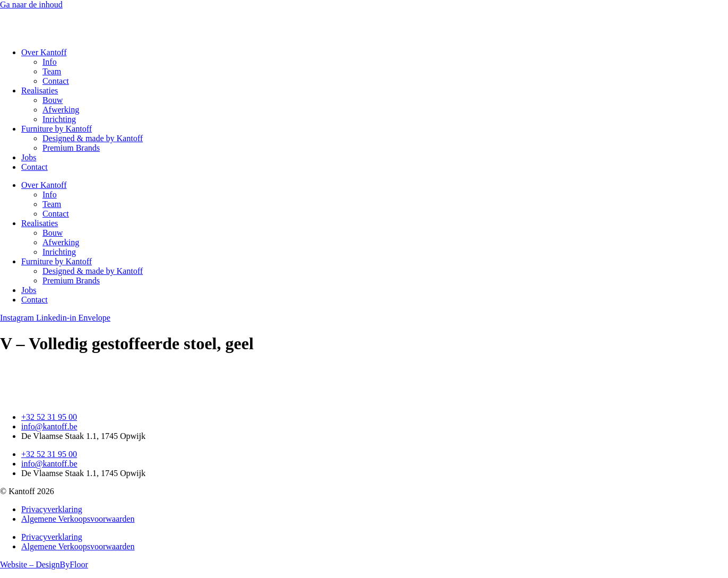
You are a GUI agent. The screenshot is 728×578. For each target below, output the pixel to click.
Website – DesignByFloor (44, 564)
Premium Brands (71, 148)
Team (52, 71)
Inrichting (59, 119)
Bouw (53, 100)
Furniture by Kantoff (57, 129)
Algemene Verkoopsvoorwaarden (78, 519)
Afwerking (61, 110)
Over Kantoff (44, 52)
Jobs (29, 157)
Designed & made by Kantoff (93, 138)
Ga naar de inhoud (31, 5)
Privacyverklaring (52, 509)
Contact (56, 81)
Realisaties (40, 90)
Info (50, 62)
